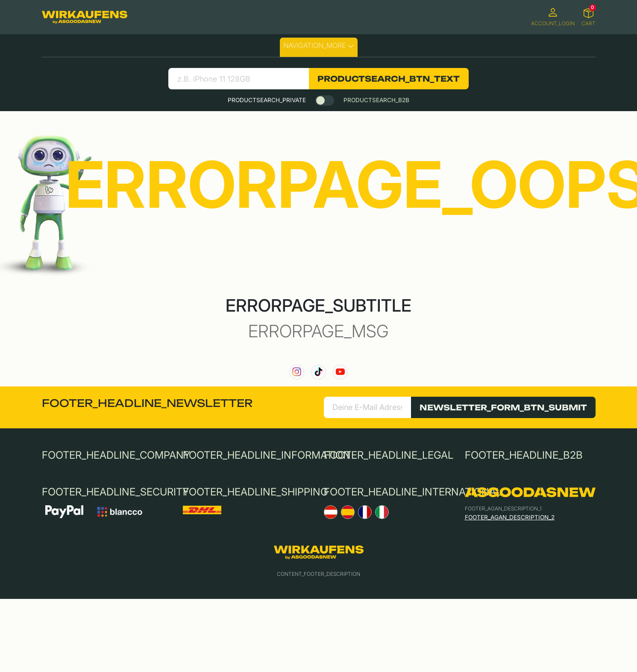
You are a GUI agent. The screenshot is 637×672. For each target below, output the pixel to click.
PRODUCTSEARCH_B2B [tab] (376, 100)
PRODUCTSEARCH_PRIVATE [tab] (267, 100)
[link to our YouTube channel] (340, 372)
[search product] (239, 79)
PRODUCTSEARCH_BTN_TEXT (389, 79)
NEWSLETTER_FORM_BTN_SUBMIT (503, 407)
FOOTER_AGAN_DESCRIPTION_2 (510, 517)
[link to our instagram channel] (297, 372)
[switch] (325, 100)
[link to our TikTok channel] (318, 372)
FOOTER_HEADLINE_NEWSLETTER (147, 403)
